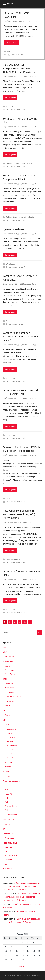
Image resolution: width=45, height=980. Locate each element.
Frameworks (8, 661)
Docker (15, 217)
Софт (5, 865)
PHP (23, 163)
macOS (8, 767)
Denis (35, 21)
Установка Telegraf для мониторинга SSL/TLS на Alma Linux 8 (21, 337)
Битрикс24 (9, 656)
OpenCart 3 (10, 684)
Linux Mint (17, 163)
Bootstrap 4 (9, 670)
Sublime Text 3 (11, 856)
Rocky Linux (12, 745)
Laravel (8, 666)
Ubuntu (29, 163)
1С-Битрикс (10, 701)
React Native (10, 674)
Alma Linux (10, 321)
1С (4, 829)
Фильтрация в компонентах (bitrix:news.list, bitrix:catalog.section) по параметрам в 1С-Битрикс (21, 886)
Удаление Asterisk (14, 229)
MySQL (8, 824)
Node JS (8, 794)
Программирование (11, 781)
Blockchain (7, 869)
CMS (5, 679)
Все (4, 648)
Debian (9, 163)
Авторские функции (15, 696)
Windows (8, 763)
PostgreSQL (16, 559)
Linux (8, 559)
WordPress (10, 264)
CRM (5, 652)
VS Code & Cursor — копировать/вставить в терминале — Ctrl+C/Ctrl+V (19, 68)
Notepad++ (9, 860)
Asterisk (8, 715)
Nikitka (34, 344)
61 (25, 622)
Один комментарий (15, 55)
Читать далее (11, 43)
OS (4, 720)
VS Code (10, 106)
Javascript (9, 790)
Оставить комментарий (16, 109)
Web (9, 51)
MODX (7, 705)
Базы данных (9, 820)
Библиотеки (12, 815)
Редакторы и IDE (10, 843)
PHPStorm (9, 848)
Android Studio (11, 806)
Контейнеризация (10, 772)
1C (6, 786)
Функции (10, 692)
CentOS (10, 749)
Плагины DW (8, 833)
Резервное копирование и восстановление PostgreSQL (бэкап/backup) (20, 514)
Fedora (10, 733)
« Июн (21, 966)
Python (8, 802)
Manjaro (10, 741)
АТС (5, 710)
